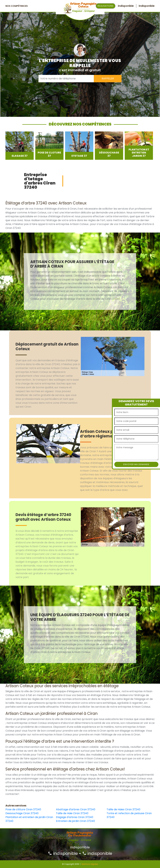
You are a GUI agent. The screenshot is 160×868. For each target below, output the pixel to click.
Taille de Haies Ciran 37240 (123, 809)
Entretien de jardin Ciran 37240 (75, 821)
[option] (20, 146)
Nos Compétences (17, 6)
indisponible (63, 853)
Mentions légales (90, 864)
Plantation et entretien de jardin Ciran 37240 (29, 819)
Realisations (106, 6)
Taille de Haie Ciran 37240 (72, 813)
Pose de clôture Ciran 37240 (23, 809)
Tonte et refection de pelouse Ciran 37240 (129, 815)
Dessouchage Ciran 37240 (22, 813)
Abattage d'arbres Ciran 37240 (76, 809)
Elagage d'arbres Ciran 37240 (75, 817)
